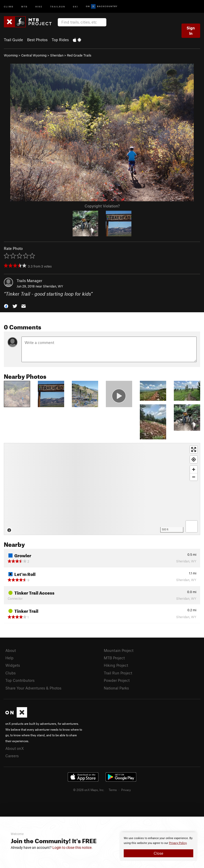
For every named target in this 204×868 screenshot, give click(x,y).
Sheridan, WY (53, 286)
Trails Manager (29, 281)
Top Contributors (20, 680)
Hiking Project (116, 665)
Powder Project (117, 680)
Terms (113, 790)
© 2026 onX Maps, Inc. (89, 790)
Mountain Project (119, 650)
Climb (9, 6)
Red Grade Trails (79, 55)
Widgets (13, 665)
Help (9, 658)
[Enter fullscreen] (194, 449)
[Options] (192, 526)
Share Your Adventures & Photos (33, 688)
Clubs (10, 673)
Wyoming (11, 55)
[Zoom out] (194, 477)
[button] (6, 306)
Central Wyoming (34, 55)
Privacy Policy (178, 843)
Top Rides (60, 40)
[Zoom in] (194, 469)
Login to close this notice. (72, 848)
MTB (24, 6)
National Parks (116, 688)
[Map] (102, 489)
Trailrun (58, 6)
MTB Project (114, 658)
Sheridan (57, 55)
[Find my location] (194, 459)
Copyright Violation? (102, 206)
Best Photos (37, 40)
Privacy (126, 790)
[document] (158, 847)
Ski (76, 6)
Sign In (191, 31)
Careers (12, 756)
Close (158, 853)
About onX (15, 748)
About (11, 650)
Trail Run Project (118, 673)
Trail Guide (13, 40)
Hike (39, 6)
